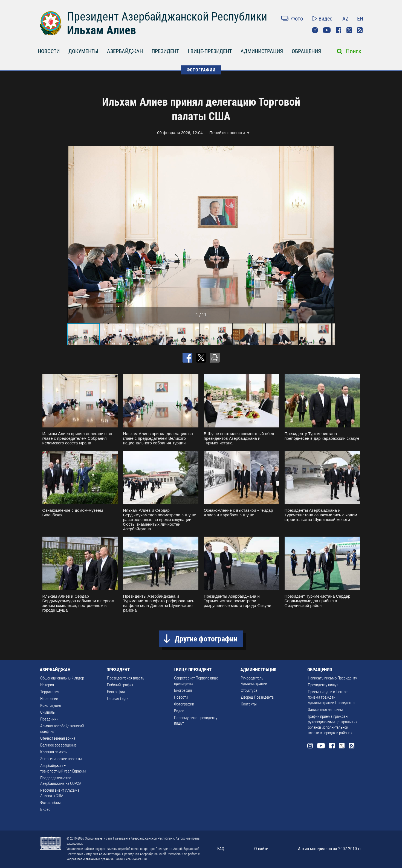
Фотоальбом (50, 803)
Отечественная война (58, 738)
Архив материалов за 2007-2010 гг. (330, 849)
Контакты (249, 704)
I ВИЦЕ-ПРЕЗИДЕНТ (210, 51)
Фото (297, 19)
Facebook (339, 30)
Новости (181, 697)
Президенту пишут (323, 685)
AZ (345, 19)
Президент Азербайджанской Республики (167, 17)
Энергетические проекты (61, 759)
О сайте (261, 849)
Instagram (315, 30)
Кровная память (53, 752)
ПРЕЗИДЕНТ (165, 51)
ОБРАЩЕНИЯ (306, 51)
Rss (360, 30)
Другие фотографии (206, 639)
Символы (48, 712)
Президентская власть (126, 678)
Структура (249, 690)
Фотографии (184, 704)
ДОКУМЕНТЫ (83, 51)
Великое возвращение (58, 745)
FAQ (221, 849)
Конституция (51, 705)
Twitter (349, 30)
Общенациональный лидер (62, 678)
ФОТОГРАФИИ (201, 70)
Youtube (327, 30)
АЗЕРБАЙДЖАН (125, 51)
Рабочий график (120, 685)
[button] (330, 235)
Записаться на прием (325, 710)
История (47, 685)
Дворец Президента (257, 697)
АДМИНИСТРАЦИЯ (262, 51)
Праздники (49, 719)
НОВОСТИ (49, 51)
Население (49, 699)
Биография (116, 692)
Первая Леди (118, 699)
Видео (326, 19)
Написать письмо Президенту (332, 678)
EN (360, 19)
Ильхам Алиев (102, 30)
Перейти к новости (227, 133)
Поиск (354, 51)
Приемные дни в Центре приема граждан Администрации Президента (331, 697)
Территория (50, 692)
